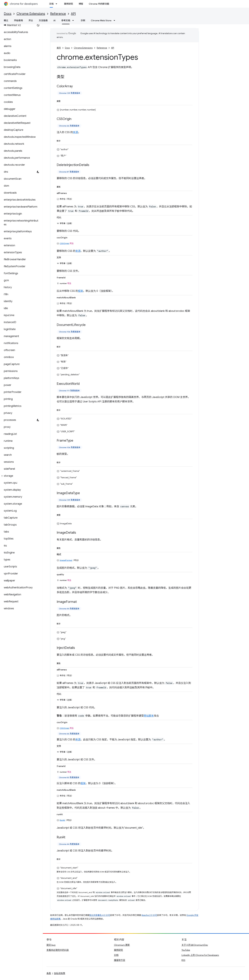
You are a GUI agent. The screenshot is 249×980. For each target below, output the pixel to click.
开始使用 (18, 20)
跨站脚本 (149, 716)
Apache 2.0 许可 (149, 915)
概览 (6, 20)
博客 (81, 4)
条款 (49, 973)
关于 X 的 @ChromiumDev (195, 945)
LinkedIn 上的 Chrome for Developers (200, 955)
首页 (59, 48)
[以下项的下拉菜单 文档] (57, 4)
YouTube (186, 950)
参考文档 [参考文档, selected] (66, 20)
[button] (21, 476)
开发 (31, 20)
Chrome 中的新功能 (99, 4)
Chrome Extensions (31, 14)
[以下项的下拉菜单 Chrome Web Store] (115, 20)
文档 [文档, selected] (51, 4)
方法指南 (43, 20)
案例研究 (68, 4)
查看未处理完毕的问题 (58, 950)
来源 (75, 132)
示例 (83, 20)
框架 (81, 291)
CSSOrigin (64, 243)
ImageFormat (66, 560)
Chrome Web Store (101, 20)
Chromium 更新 (122, 945)
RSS (183, 960)
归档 (116, 955)
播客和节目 (120, 960)
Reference (58, 14)
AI (54, 20)
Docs (8, 14)
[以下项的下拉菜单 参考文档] (74, 20)
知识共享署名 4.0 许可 (100, 915)
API (73, 14)
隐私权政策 (60, 973)
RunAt (62, 820)
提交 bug (51, 945)
